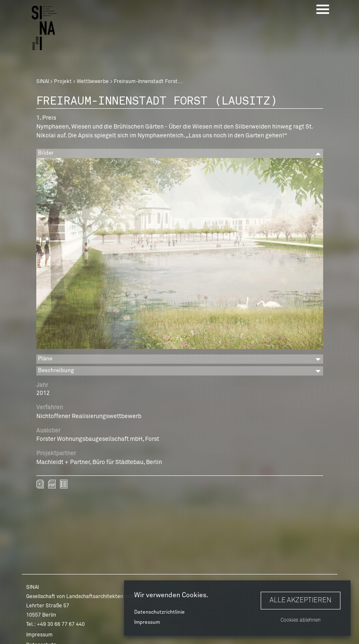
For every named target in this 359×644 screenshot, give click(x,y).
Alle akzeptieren (301, 600)
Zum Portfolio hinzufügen (40, 484)
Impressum (147, 623)
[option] (180, 255)
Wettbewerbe (93, 82)
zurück (64, 484)
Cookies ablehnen (301, 620)
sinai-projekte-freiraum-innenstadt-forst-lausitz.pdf (52, 484)
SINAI (43, 82)
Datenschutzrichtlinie (159, 612)
